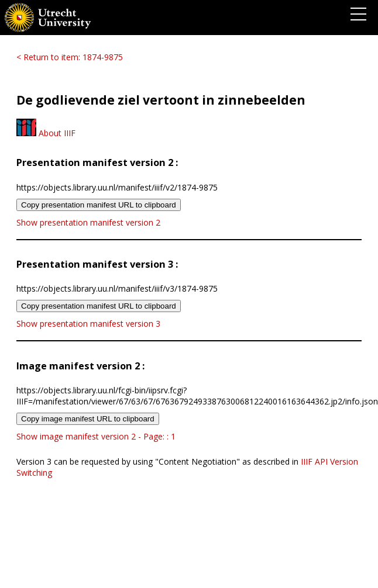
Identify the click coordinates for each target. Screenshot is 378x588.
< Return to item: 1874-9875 (70, 57)
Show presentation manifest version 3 (88, 324)
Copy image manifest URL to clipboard (88, 419)
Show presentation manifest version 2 (88, 222)
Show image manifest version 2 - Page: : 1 (96, 436)
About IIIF (46, 133)
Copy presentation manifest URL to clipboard (99, 205)
